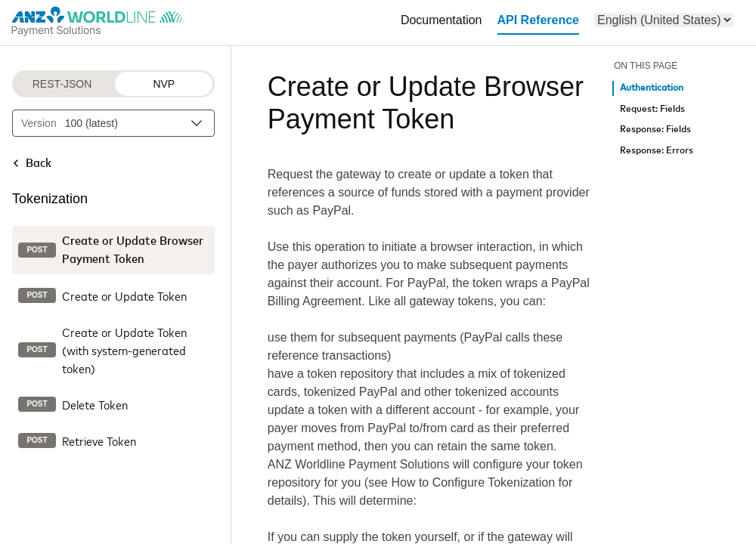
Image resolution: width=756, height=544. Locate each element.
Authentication (652, 88)
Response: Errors (657, 151)
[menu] (664, 20)
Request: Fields (652, 109)
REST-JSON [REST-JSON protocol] (62, 84)
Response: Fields (655, 130)
